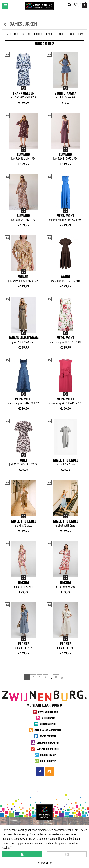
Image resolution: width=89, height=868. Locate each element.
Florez (24, 643)
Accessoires (12, 34)
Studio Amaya (66, 93)
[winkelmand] (84, 5)
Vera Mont (66, 215)
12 (56, 677)
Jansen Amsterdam (24, 338)
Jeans (81, 34)
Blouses (38, 34)
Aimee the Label (66, 460)
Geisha (24, 582)
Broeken (50, 34)
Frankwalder (24, 93)
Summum (24, 154)
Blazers (26, 34)
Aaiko (66, 277)
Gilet (61, 34)
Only (24, 460)
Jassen (71, 34)
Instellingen (45, 863)
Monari (24, 277)
